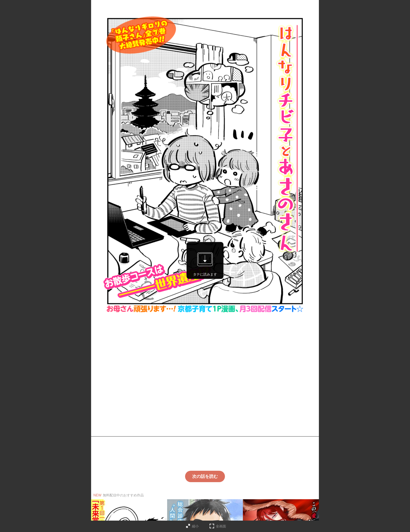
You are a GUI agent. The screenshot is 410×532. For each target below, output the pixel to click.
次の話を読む (205, 476)
